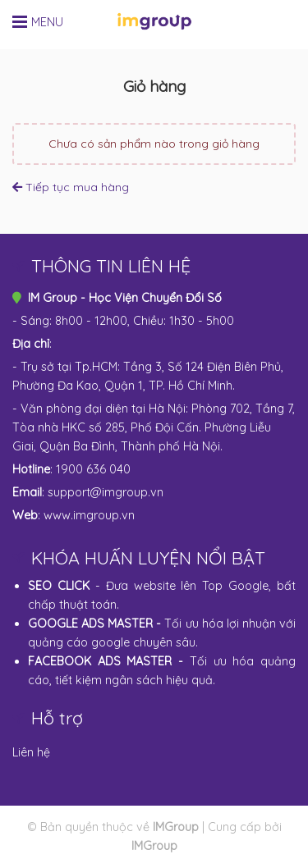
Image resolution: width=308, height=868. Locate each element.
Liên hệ (31, 752)
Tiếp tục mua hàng (71, 187)
